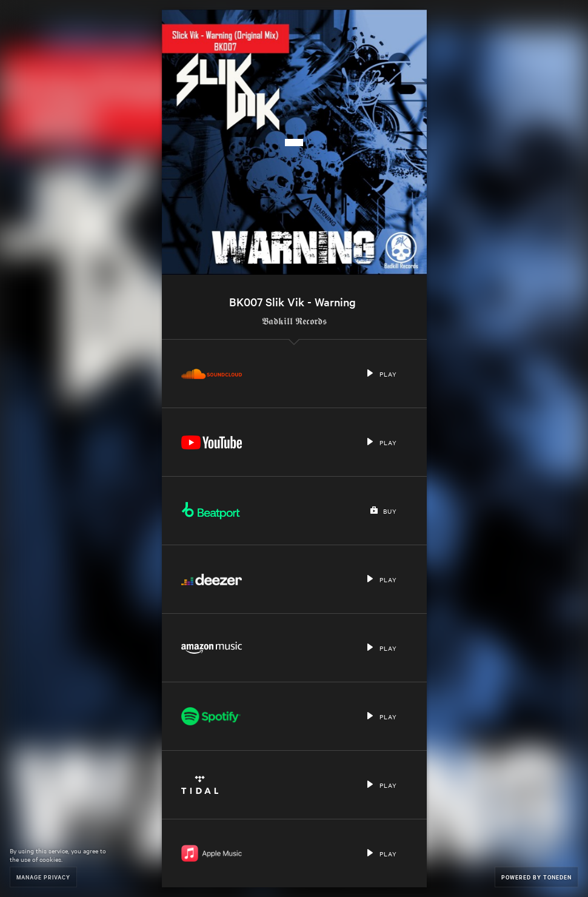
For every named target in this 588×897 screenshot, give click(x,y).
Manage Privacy (43, 877)
